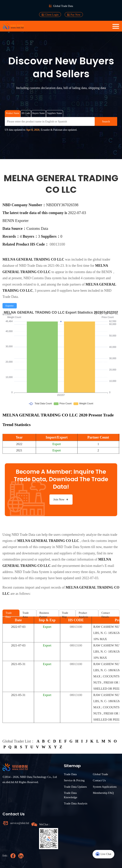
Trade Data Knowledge (71, 795)
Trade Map (65, 614)
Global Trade (100, 774)
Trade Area (26, 614)
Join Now (61, 499)
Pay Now (74, 15)
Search (106, 121)
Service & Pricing (74, 780)
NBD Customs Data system (43, 278)
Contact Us (99, 780)
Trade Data (9, 614)
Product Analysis (83, 614)
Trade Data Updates (75, 787)
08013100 (57, 244)
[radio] (10, 306)
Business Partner (44, 614)
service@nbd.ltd (20, 823)
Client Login (50, 15)
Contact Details (106, 614)
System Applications (105, 787)
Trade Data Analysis (76, 803)
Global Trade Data (63, 6)
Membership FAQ (103, 793)
